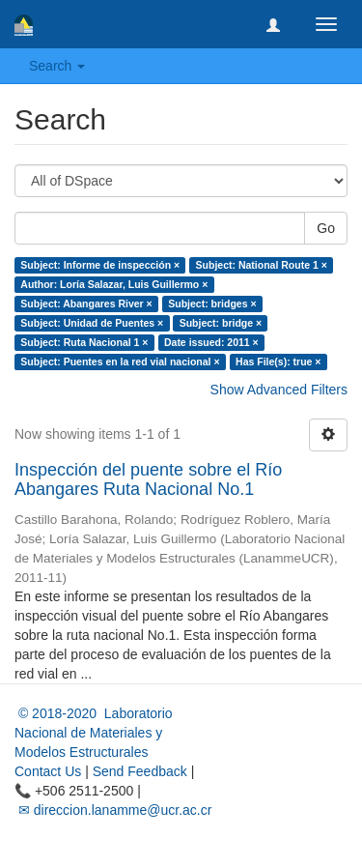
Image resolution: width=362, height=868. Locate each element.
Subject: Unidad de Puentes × (92, 323)
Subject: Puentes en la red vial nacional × (120, 362)
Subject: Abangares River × (86, 304)
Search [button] (57, 66)
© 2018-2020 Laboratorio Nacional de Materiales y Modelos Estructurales (94, 733)
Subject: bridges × (212, 304)
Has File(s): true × (278, 362)
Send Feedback (140, 771)
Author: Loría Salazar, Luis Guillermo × (114, 284)
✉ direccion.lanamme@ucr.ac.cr (113, 810)
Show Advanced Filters (279, 390)
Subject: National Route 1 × (262, 265)
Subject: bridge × (221, 323)
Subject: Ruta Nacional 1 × (84, 342)
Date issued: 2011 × (211, 342)
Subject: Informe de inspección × (100, 265)
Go (326, 228)
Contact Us (48, 771)
